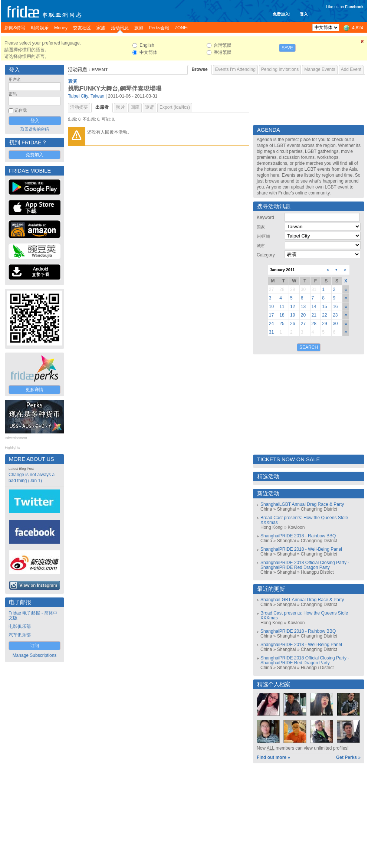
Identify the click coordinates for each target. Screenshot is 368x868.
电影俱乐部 (20, 626)
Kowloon (296, 527)
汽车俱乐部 (20, 635)
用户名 (15, 79)
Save (287, 48)
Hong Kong (272, 527)
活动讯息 (78, 70)
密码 (13, 94)
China (266, 509)
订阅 (34, 646)
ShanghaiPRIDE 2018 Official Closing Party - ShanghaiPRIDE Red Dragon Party (305, 565)
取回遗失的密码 (35, 129)
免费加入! (282, 14)
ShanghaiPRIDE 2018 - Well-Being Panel (301, 549)
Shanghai (287, 509)
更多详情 (34, 390)
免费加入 (34, 155)
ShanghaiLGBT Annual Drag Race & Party (302, 504)
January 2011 (282, 270)
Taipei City (78, 96)
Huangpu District (317, 572)
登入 (304, 14)
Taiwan (97, 96)
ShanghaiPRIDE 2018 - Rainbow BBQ (298, 536)
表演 (72, 81)
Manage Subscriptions (35, 655)
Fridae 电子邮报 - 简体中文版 (33, 615)
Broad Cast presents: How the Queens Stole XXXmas (304, 520)
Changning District (319, 509)
